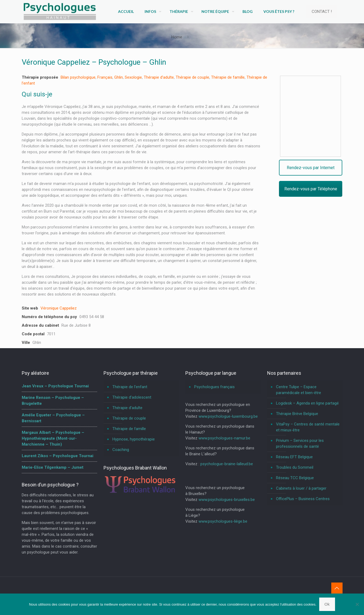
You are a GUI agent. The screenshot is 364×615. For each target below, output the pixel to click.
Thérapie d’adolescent (132, 397)
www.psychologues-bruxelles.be (227, 500)
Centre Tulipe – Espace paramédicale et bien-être (299, 390)
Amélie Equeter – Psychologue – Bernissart (53, 418)
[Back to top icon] (337, 588)
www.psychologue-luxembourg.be (228, 416)
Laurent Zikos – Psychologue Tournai (58, 456)
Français (105, 77)
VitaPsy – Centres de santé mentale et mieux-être (308, 427)
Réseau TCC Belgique (295, 478)
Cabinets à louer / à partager (301, 488)
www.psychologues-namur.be (224, 438)
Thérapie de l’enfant (130, 387)
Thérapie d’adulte (159, 77)
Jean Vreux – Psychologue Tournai (55, 386)
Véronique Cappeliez (59, 308)
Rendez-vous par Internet (311, 168)
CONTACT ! (322, 12)
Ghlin (119, 77)
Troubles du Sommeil (295, 467)
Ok (327, 604)
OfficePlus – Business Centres (303, 499)
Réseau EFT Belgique (294, 457)
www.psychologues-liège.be (223, 521)
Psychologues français (214, 387)
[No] (357, 604)
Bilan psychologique (78, 77)
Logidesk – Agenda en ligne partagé (307, 403)
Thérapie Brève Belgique (297, 414)
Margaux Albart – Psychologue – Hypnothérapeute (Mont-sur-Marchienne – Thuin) (53, 438)
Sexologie (133, 77)
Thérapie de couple (192, 77)
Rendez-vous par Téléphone (311, 189)
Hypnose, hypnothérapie (134, 439)
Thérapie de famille (228, 77)
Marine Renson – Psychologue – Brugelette (53, 401)
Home (177, 37)
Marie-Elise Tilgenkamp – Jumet (53, 467)
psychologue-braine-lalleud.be (227, 464)
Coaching (121, 450)
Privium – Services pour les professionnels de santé (300, 443)
